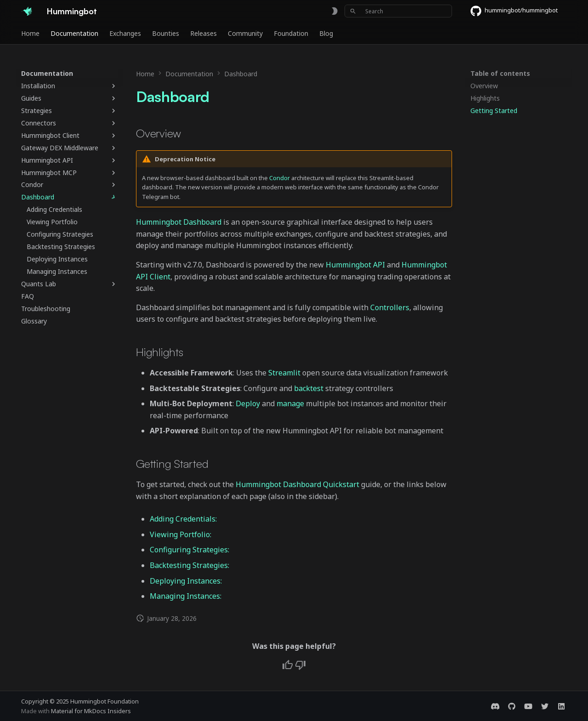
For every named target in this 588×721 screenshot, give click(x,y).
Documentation (74, 34)
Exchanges (125, 34)
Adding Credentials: (183, 519)
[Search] (398, 11)
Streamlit (284, 373)
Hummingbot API (355, 265)
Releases (204, 34)
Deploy (248, 403)
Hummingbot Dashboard (179, 222)
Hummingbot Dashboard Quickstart (297, 484)
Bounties (166, 34)
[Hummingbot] (27, 11)
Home (30, 34)
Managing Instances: (186, 596)
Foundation (291, 34)
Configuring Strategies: (189, 550)
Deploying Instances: (186, 581)
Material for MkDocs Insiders (91, 711)
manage (290, 403)
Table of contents (500, 74)
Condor (280, 178)
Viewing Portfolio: (181, 534)
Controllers (390, 307)
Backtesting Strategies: (189, 565)
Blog (326, 34)
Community (245, 34)
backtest (309, 388)
